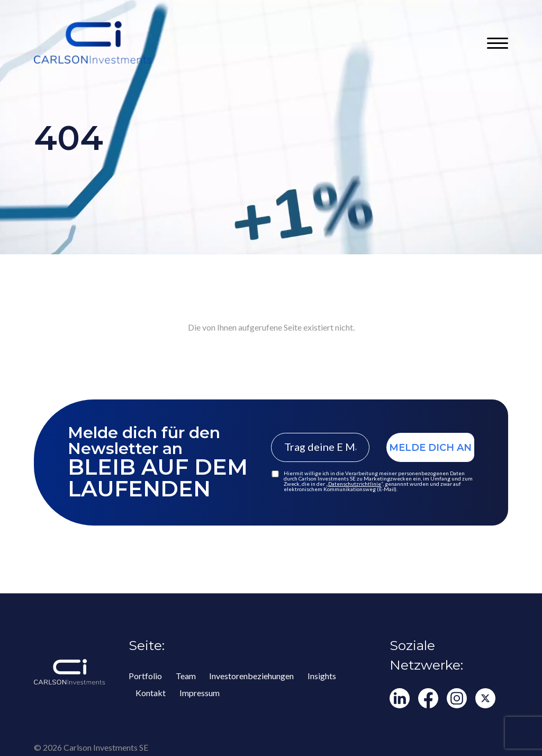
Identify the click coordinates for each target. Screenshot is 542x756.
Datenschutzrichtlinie (355, 484)
